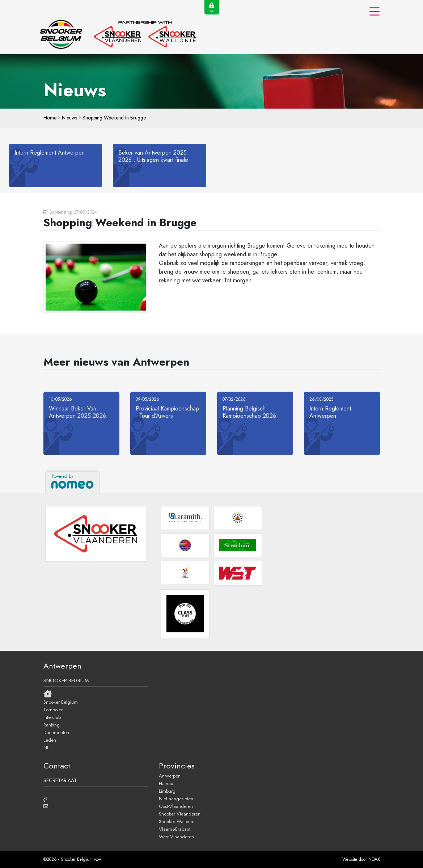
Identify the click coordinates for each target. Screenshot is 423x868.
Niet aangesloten (176, 799)
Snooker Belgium (61, 702)
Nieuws (69, 118)
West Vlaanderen (176, 837)
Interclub (52, 717)
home (50, 118)
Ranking (52, 725)
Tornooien (54, 709)
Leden (50, 740)
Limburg (167, 791)
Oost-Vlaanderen (176, 806)
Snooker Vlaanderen (180, 814)
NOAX (374, 859)
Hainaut (167, 783)
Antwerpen (170, 776)
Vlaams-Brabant (175, 829)
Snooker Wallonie (177, 821)
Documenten (56, 732)
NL (46, 747)
